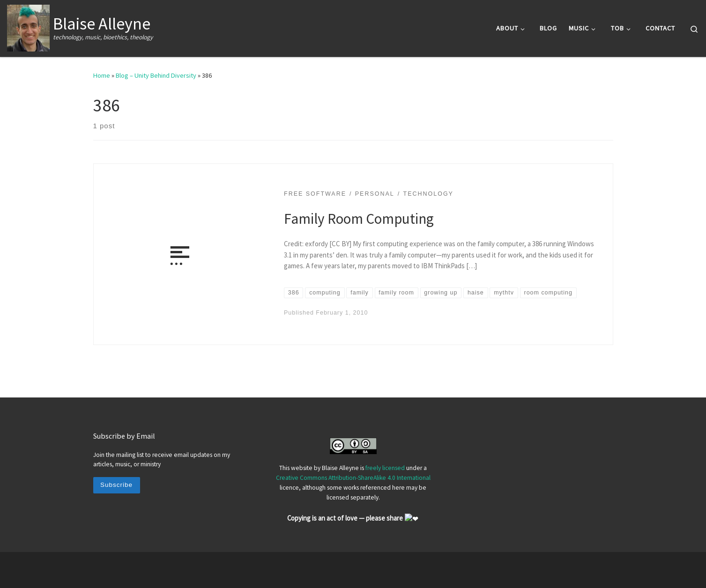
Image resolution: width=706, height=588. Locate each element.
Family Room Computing (359, 218)
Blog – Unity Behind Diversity (156, 75)
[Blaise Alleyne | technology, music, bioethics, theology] (28, 26)
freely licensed (385, 468)
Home (102, 75)
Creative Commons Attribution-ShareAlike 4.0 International (353, 478)
